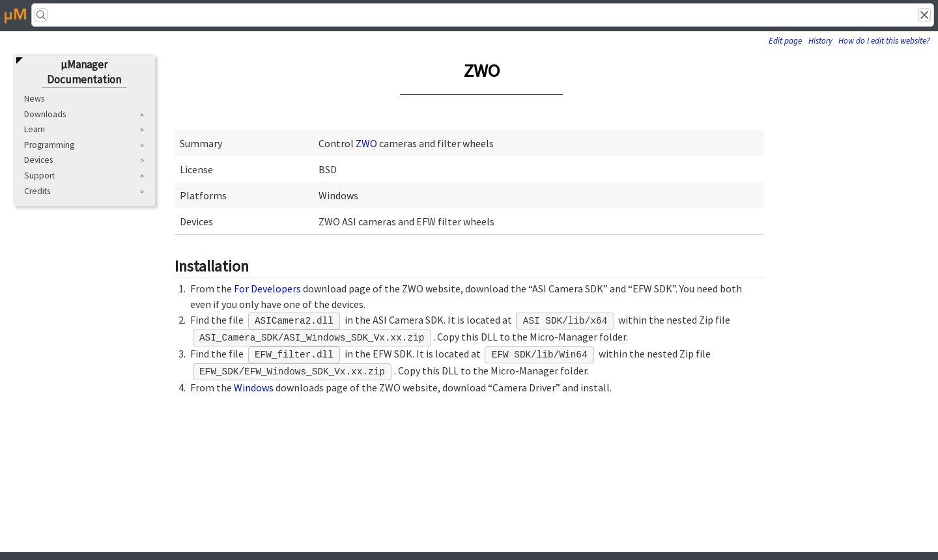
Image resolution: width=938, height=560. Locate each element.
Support (39, 175)
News (34, 99)
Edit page (785, 41)
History (820, 41)
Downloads (45, 114)
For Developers (267, 288)
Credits (37, 191)
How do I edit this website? (884, 41)
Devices (38, 160)
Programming (49, 145)
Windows (254, 387)
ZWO (366, 143)
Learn (35, 129)
